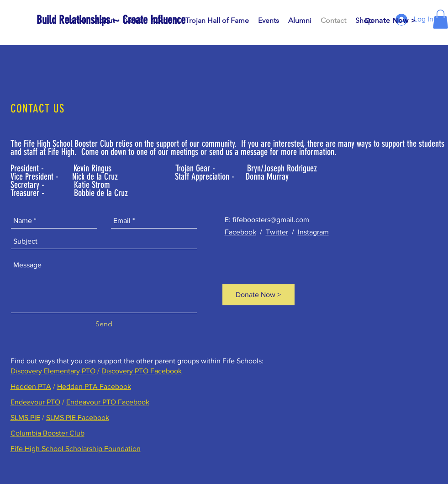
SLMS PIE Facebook (78, 418)
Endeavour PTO (35, 402)
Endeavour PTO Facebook (108, 402)
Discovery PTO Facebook (142, 371)
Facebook (240, 232)
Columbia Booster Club (47, 433)
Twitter (277, 232)
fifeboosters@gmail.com (271, 220)
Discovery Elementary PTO (54, 371)
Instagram (313, 232)
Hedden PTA (31, 386)
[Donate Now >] (390, 21)
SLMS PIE (25, 418)
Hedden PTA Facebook (94, 386)
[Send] (104, 324)
